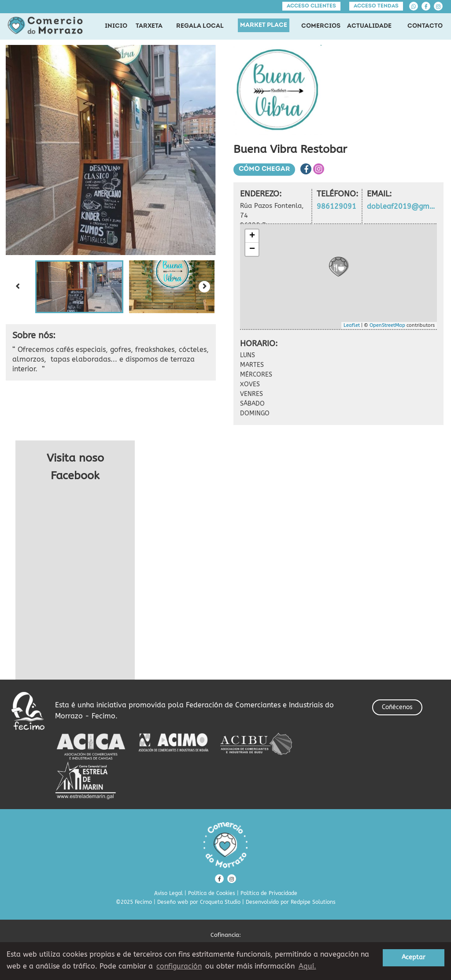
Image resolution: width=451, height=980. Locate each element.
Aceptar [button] (414, 957)
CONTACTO (425, 26)
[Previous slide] (17, 287)
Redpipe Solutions (313, 902)
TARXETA (149, 26)
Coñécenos (397, 707)
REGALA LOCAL (200, 26)
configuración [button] (179, 966)
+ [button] (252, 236)
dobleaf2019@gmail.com (402, 206)
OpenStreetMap (387, 325)
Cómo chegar (264, 169)
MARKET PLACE (264, 25)
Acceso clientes (311, 6)
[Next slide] (204, 287)
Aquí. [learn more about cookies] (307, 966)
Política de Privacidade (269, 893)
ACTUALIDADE (369, 26)
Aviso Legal (168, 893)
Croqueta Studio (220, 902)
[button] (79, 287)
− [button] (252, 249)
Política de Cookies (212, 893)
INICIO (116, 26)
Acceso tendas (376, 6)
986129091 (336, 206)
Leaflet (352, 325)
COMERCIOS (321, 26)
